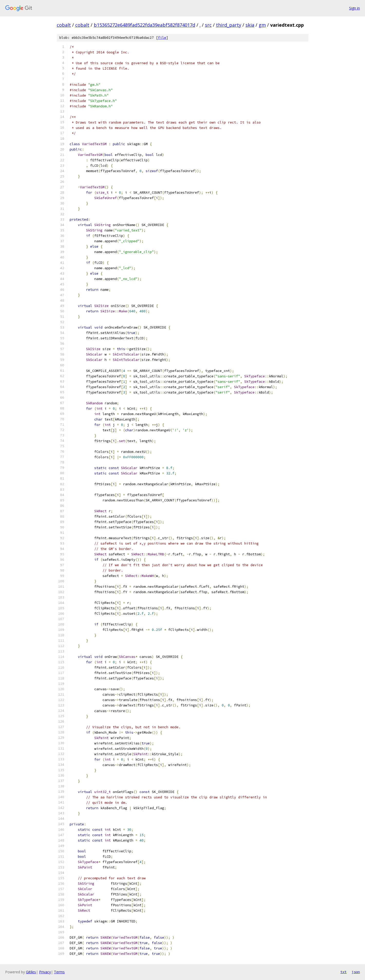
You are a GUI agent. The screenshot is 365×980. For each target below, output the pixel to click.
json (356, 972)
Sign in (354, 8)
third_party (229, 25)
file (162, 38)
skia (250, 25)
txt (343, 972)
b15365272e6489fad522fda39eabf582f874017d (144, 25)
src (208, 25)
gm (262, 25)
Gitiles (31, 972)
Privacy (45, 972)
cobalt (64, 25)
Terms (59, 972)
